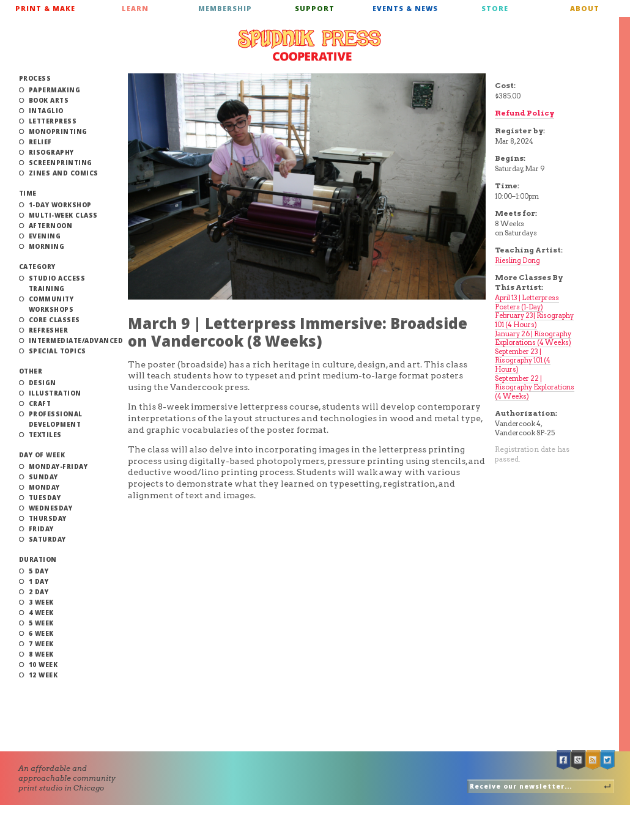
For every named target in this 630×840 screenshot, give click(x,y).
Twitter (608, 760)
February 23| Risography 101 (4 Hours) (534, 320)
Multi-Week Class (63, 215)
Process (35, 78)
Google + (579, 760)
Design (43, 383)
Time (28, 193)
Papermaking (55, 90)
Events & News (405, 8)
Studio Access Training (57, 283)
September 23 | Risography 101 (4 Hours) (523, 360)
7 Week (41, 644)
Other (31, 371)
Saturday (47, 539)
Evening (45, 236)
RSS (593, 760)
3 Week (41, 602)
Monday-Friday (58, 466)
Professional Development (56, 419)
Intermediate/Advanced (76, 341)
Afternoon (51, 226)
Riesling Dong (517, 260)
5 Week (41, 623)
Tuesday (45, 498)
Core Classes (54, 320)
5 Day (39, 571)
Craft (40, 403)
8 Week (41, 654)
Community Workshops (51, 304)
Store (495, 8)
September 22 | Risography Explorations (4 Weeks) (535, 387)
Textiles (45, 435)
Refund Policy (524, 113)
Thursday (48, 518)
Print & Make (45, 8)
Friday (41, 529)
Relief (40, 142)
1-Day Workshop (60, 205)
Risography (51, 152)
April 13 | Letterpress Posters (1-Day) (527, 302)
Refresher (49, 330)
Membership (225, 8)
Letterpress (53, 121)
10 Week (43, 665)
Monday (44, 487)
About (585, 8)
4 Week (41, 613)
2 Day (39, 592)
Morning (47, 246)
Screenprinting (61, 163)
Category (37, 267)
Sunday (43, 477)
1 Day (39, 581)
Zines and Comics (64, 173)
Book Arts (49, 100)
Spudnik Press (309, 45)
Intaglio (46, 111)
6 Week (41, 633)
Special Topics (57, 351)
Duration (38, 559)
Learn (135, 8)
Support (315, 8)
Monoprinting (58, 131)
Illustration (55, 393)
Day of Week (42, 455)
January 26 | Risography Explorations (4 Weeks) (533, 338)
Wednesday (51, 508)
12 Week (43, 675)
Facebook (564, 760)
